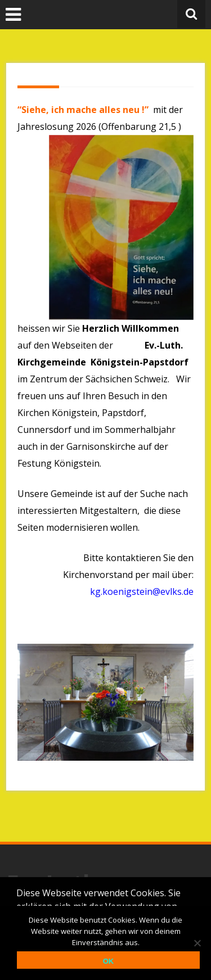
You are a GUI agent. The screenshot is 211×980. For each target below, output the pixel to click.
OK (109, 961)
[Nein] (197, 943)
